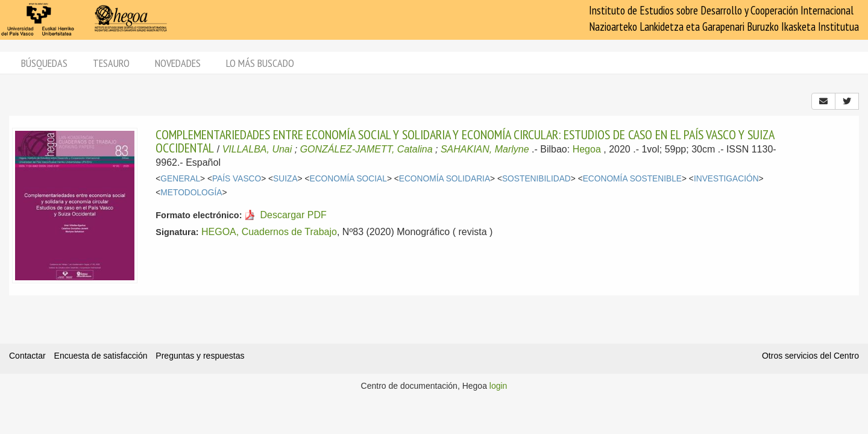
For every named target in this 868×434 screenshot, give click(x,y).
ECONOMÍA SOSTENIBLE (632, 179)
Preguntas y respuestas (200, 356)
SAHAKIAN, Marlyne (485, 149)
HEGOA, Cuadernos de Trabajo (269, 232)
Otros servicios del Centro (810, 356)
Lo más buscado (260, 63)
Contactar (27, 356)
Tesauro (111, 63)
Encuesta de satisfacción (101, 356)
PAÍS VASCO (237, 179)
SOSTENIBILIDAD (536, 179)
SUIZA (285, 179)
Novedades (178, 63)
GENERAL (180, 179)
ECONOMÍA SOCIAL (348, 179)
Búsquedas (44, 63)
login (498, 386)
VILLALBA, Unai (257, 149)
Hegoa (587, 149)
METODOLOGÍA (191, 193)
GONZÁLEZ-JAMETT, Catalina (366, 149)
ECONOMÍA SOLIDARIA (445, 179)
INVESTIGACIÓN (726, 179)
